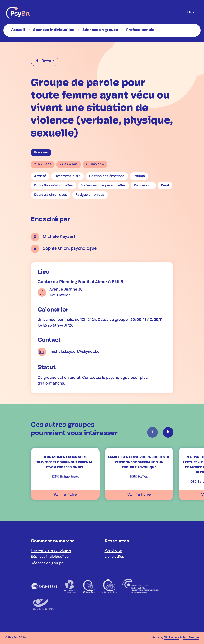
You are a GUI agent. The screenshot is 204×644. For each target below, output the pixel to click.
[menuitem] (18, 30)
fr (189, 12)
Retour (47, 61)
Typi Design (191, 638)
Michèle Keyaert (59, 237)
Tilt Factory (172, 638)
